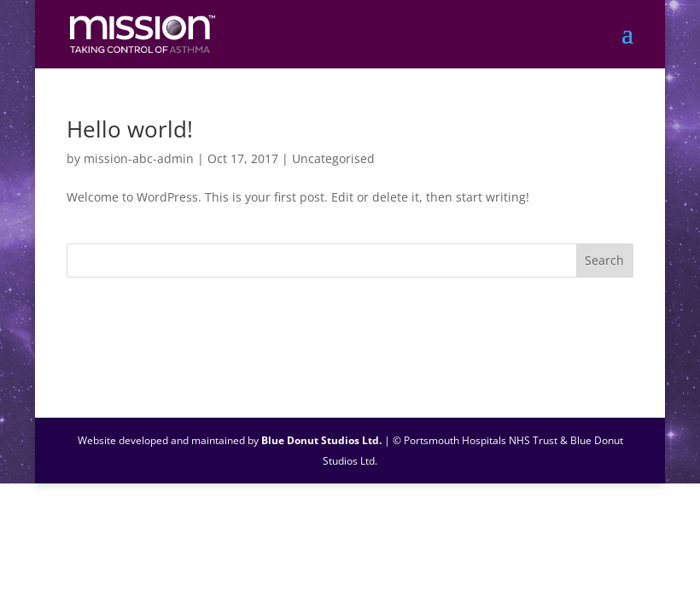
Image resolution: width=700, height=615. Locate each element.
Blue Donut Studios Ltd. (321, 440)
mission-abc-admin (139, 158)
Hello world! (130, 129)
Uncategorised (333, 158)
